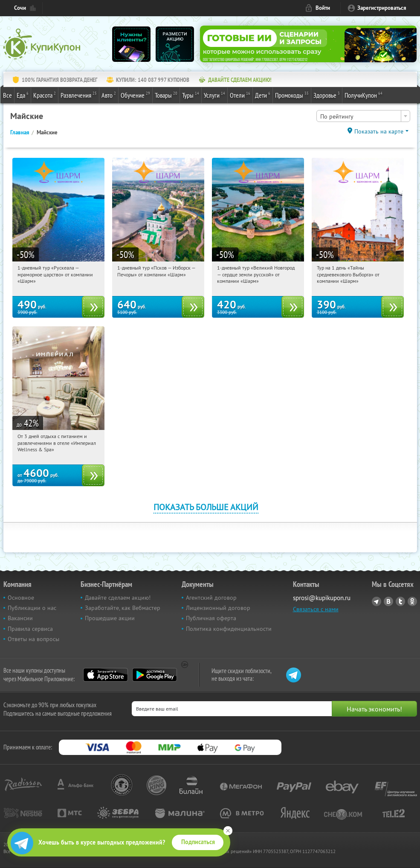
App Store (106, 675)
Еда (23, 95)
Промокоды (292, 95)
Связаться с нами (316, 609)
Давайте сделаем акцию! (118, 598)
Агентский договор (211, 598)
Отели (240, 95)
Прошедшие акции (110, 618)
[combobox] (363, 116)
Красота (45, 95)
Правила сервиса (30, 629)
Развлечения (79, 95)
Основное (21, 598)
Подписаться (198, 842)
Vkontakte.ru (388, 601)
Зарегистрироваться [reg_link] (382, 8)
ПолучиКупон (364, 95)
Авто (109, 95)
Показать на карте (379, 131)
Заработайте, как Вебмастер (123, 608)
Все (7, 95)
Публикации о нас (32, 608)
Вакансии (20, 618)
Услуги (214, 95)
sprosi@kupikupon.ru (322, 598)
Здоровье (327, 95)
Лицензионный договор (218, 608)
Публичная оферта (211, 618)
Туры (191, 95)
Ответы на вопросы (33, 639)
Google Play (155, 675)
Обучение (135, 95)
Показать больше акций (206, 507)
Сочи (20, 8)
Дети (263, 95)
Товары (166, 95)
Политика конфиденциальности (229, 629)
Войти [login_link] (323, 8)
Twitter (400, 601)
